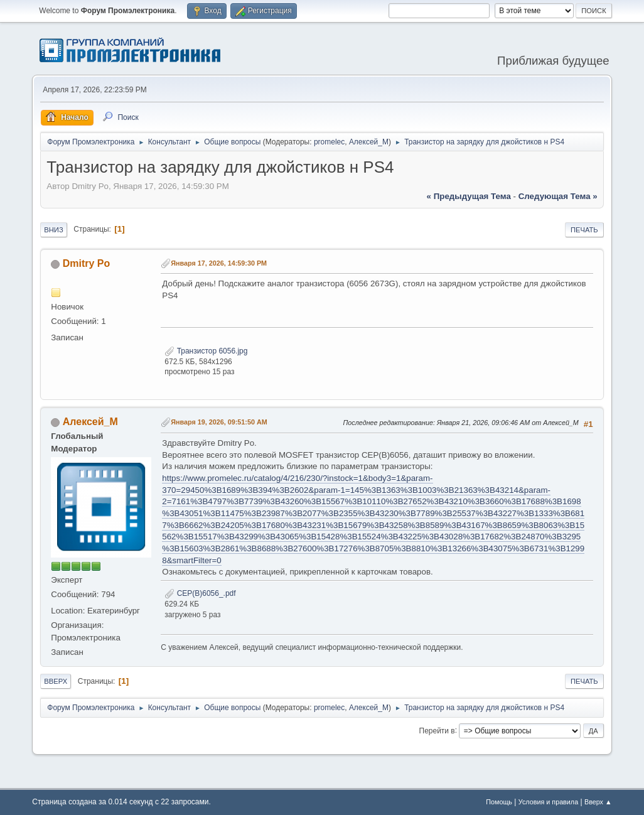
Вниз (53, 230)
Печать (584, 230)
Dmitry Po (87, 263)
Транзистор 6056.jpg (206, 351)
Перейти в (437, 730)
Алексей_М (369, 142)
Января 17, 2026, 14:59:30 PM (219, 263)
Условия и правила (548, 802)
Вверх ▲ (598, 802)
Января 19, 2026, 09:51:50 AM (219, 422)
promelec (329, 142)
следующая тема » (558, 196)
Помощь (499, 802)
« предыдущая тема (469, 196)
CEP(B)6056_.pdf (200, 593)
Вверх (56, 681)
